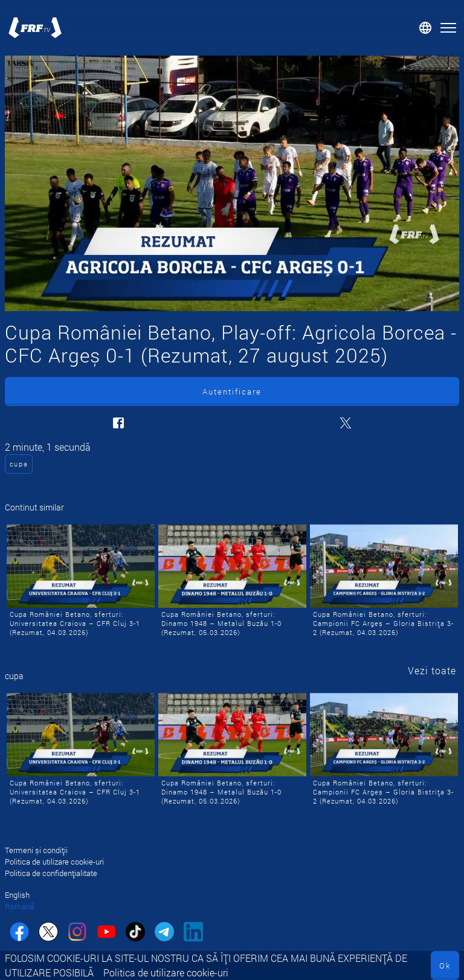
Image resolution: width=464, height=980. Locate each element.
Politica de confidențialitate (51, 873)
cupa (19, 464)
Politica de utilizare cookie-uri (166, 972)
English (17, 895)
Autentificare (232, 392)
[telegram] (164, 933)
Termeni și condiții (36, 850)
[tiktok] (135, 933)
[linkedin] (193, 933)
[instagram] (77, 933)
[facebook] (19, 933)
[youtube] (106, 933)
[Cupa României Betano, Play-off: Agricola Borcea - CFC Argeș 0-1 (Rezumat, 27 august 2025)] (232, 183)
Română (20, 906)
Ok (445, 965)
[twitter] (48, 933)
